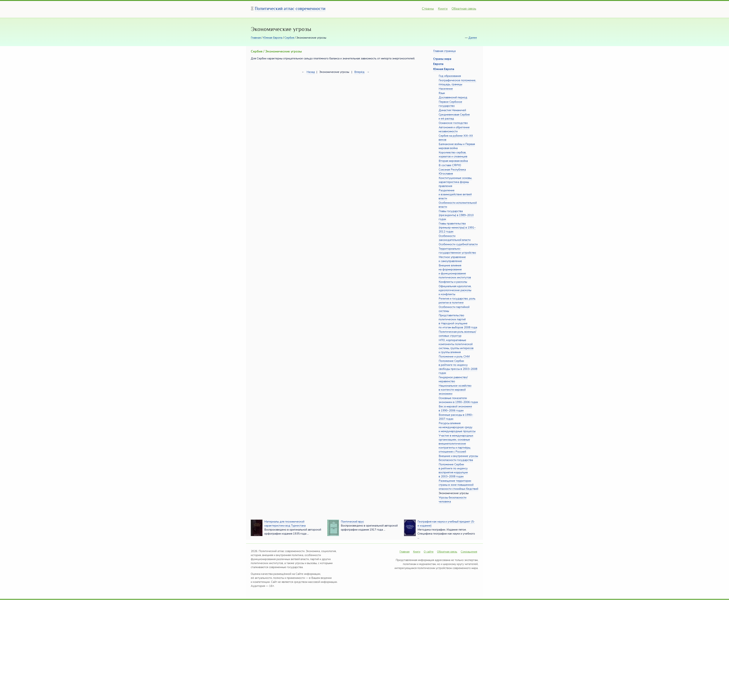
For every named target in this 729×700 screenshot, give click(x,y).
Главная (256, 38)
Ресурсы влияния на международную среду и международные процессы (457, 427)
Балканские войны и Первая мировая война (457, 146)
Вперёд (359, 72)
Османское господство (453, 123)
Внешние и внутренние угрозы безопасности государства (458, 458)
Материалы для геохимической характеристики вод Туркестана (285, 524)
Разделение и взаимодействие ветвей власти (455, 194)
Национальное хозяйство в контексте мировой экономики (455, 390)
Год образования (450, 76)
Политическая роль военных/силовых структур (457, 334)
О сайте (429, 552)
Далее (473, 38)
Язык (442, 93)
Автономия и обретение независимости (454, 129)
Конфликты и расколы (453, 282)
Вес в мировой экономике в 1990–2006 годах (455, 408)
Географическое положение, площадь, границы (457, 82)
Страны (428, 9)
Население (446, 89)
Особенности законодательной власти (455, 238)
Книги (443, 9)
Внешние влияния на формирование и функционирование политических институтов (455, 271)
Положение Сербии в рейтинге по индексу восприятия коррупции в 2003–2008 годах (453, 470)
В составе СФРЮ (450, 165)
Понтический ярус (352, 522)
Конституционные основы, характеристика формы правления (455, 182)
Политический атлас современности (290, 8)
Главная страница (444, 51)
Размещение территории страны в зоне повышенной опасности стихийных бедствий (458, 485)
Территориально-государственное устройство (457, 251)
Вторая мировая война (453, 161)
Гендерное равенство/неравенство (453, 379)
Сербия (289, 38)
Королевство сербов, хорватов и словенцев (453, 155)
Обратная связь (464, 9)
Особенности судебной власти (458, 244)
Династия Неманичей (452, 110)
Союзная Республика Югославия (452, 172)
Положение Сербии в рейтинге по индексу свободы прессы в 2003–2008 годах (458, 367)
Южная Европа (273, 38)
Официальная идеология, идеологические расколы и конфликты (455, 290)
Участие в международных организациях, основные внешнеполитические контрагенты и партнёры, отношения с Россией (456, 444)
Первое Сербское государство (450, 104)
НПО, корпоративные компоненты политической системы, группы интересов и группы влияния (456, 346)
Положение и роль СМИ (454, 357)
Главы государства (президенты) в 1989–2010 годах (456, 215)
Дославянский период (453, 97)
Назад (311, 72)
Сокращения (469, 552)
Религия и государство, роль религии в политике (457, 301)
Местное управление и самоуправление (452, 259)
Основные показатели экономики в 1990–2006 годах (458, 400)
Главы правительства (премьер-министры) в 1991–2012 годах (457, 228)
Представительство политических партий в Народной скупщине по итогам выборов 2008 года (458, 321)
